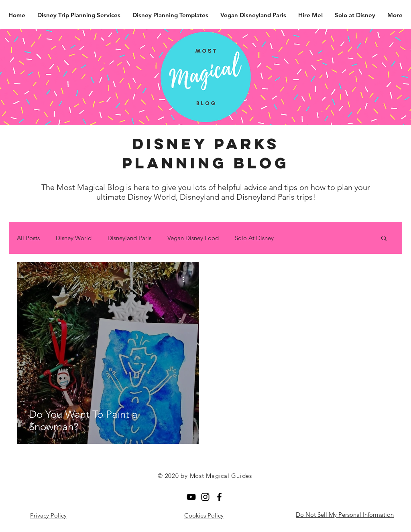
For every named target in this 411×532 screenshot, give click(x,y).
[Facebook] (219, 497)
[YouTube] (191, 497)
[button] (384, 239)
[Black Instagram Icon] (205, 497)
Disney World (74, 238)
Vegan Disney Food (193, 238)
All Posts (28, 238)
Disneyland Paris (129, 238)
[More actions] (186, 279)
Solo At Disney (254, 238)
